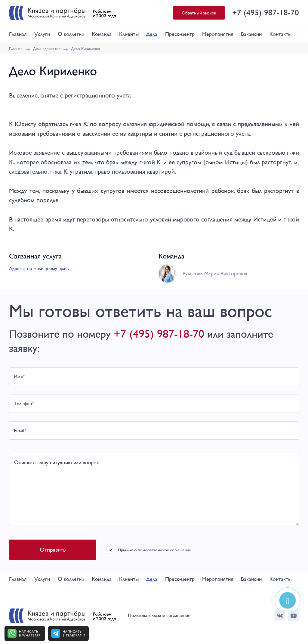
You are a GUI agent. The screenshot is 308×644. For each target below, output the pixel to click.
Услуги (42, 34)
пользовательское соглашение (164, 550)
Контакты (280, 34)
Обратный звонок (199, 13)
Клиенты (129, 34)
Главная (18, 34)
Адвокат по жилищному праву (39, 268)
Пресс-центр (180, 34)
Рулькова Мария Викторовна (215, 274)
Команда (102, 34)
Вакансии (251, 34)
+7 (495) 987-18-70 (266, 12)
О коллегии (71, 34)
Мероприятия (218, 34)
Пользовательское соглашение (159, 616)
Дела (152, 34)
